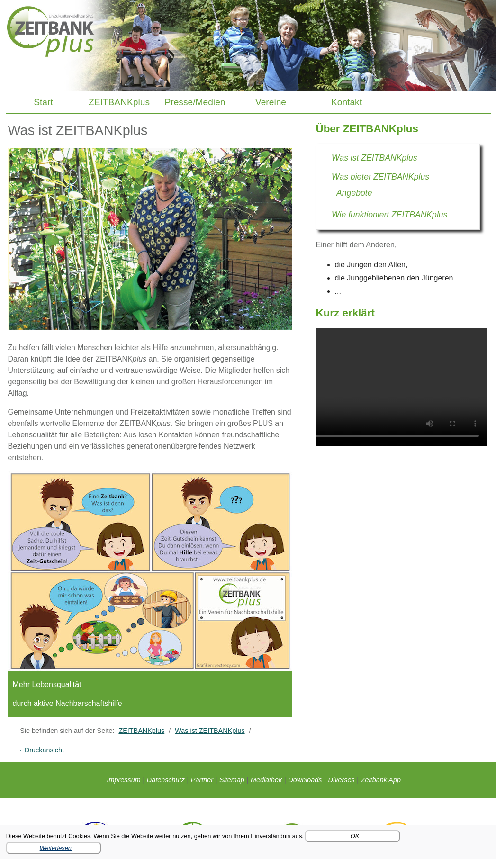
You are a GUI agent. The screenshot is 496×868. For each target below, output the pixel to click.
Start (43, 102)
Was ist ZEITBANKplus (210, 731)
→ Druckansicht (41, 750)
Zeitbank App (381, 780)
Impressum (124, 780)
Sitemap (232, 780)
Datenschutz (166, 780)
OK (355, 836)
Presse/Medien (195, 102)
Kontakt (347, 102)
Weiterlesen (56, 848)
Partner (202, 780)
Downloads (305, 780)
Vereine (271, 102)
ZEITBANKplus (119, 102)
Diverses (342, 780)
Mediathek (266, 780)
